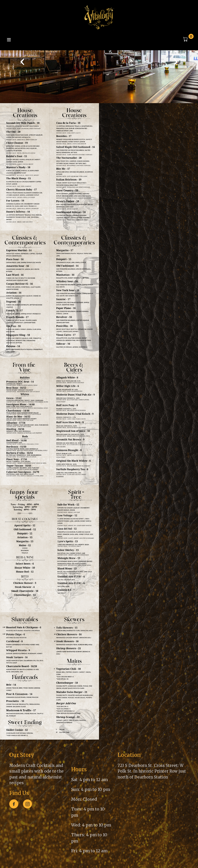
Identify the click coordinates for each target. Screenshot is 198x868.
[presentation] (22, 61)
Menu (9, 40)
